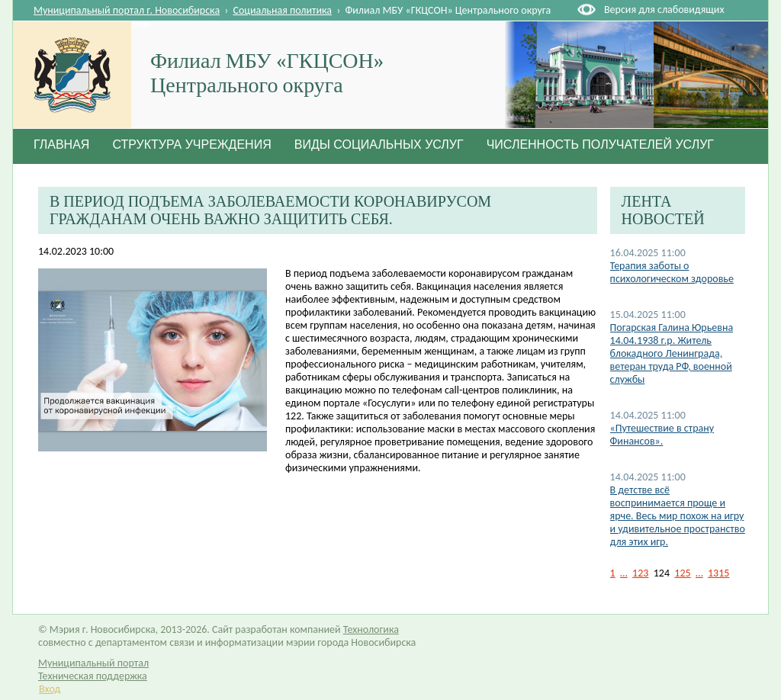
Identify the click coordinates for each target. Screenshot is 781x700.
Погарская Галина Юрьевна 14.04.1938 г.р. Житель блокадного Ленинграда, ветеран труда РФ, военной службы (672, 353)
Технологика (371, 629)
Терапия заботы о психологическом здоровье (672, 272)
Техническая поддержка (93, 676)
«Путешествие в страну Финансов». (662, 435)
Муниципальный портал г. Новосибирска (127, 10)
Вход (50, 689)
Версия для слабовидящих (664, 10)
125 (682, 573)
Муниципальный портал (93, 663)
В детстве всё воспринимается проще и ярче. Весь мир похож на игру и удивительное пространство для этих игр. (678, 516)
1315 (718, 573)
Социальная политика (283, 10)
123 (640, 573)
